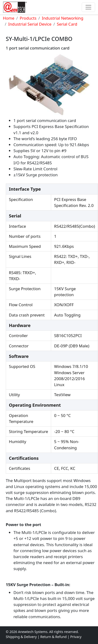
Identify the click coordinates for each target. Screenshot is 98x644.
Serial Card (67, 24)
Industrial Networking (63, 18)
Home (9, 18)
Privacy (76, 637)
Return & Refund (54, 637)
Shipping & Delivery (21, 637)
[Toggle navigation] (88, 7)
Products (28, 18)
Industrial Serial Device (30, 24)
